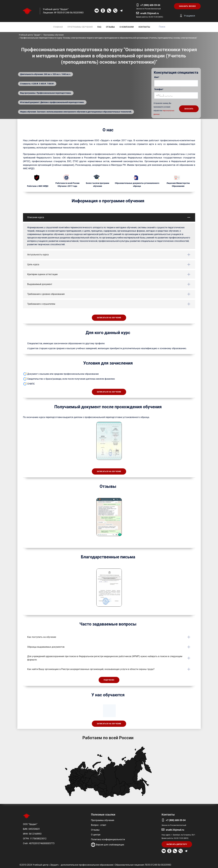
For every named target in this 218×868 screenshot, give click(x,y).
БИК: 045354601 (31, 829)
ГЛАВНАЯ (58, 27)
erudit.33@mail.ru (150, 13)
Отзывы (95, 830)
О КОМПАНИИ (127, 27)
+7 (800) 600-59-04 (150, 5)
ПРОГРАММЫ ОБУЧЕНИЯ (80, 27)
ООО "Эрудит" (30, 824)
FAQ (99, 27)
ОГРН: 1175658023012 (35, 839)
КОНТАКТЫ (144, 27)
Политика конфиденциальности (108, 839)
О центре (96, 835)
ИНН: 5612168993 (32, 834)
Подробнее (109, 680)
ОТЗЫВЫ (110, 27)
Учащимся (189, 16)
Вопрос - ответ (99, 825)
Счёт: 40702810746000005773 (39, 843)
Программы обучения (103, 820)
